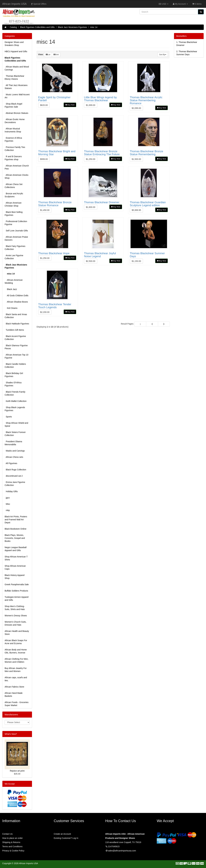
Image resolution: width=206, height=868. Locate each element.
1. (187, 44)
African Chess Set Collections (14, 186)
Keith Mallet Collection (16, 401)
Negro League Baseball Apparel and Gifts (16, 549)
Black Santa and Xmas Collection (16, 316)
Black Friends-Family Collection (15, 393)
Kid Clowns (11, 308)
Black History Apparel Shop (15, 577)
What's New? (11, 734)
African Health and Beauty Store (17, 633)
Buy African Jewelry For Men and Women (16, 670)
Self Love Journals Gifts (16, 231)
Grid (56, 55)
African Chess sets (14, 457)
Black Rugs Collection (15, 470)
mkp (7, 510)
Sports (8, 417)
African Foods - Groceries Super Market (17, 704)
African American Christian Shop (13, 204)
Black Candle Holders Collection (15, 366)
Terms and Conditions (12, 846)
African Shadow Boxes (16, 302)
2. (187, 53)
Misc (7, 504)
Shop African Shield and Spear (16, 424)
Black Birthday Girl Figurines (14, 375)
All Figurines (11, 463)
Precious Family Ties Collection (15, 149)
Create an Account (62, 834)
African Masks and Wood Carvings (17, 68)
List (48, 55)
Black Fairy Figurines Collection (15, 248)
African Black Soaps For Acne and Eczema (16, 642)
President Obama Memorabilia (13, 443)
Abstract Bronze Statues (16, 113)
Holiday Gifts (11, 491)
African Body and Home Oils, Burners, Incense (16, 651)
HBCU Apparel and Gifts (16, 51)
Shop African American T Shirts (16, 558)
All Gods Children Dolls (17, 296)
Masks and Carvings (15, 451)
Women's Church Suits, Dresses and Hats (16, 623)
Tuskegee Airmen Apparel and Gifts (17, 599)
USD (163, 4)
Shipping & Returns (11, 842)
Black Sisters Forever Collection (15, 434)
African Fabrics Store (14, 687)
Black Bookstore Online (16, 529)
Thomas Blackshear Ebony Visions (14, 77)
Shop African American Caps (15, 567)
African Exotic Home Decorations (15, 121)
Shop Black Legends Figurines (15, 409)
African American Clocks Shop (17, 176)
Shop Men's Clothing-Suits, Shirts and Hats (15, 608)
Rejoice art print (17, 771)
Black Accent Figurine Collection (15, 338)
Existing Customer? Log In (66, 838)
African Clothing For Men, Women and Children (17, 660)
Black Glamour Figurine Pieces (16, 347)
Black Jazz (11, 289)
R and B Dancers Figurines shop (13, 158)
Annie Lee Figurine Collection (14, 257)
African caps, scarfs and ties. (16, 679)
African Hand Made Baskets (14, 695)
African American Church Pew (17, 167)
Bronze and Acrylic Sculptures (14, 195)
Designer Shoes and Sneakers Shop (14, 44)
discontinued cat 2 (14, 476)
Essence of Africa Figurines (13, 139)
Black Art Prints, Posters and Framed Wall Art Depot (16, 520)
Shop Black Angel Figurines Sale (13, 105)
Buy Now (70, 105)
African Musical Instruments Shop (13, 130)
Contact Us (7, 834)
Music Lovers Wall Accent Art (17, 96)
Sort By (163, 55)
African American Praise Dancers (16, 238)
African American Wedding (14, 281)
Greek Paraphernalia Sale (17, 584)
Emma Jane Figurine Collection (15, 484)
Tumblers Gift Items (14, 330)
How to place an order (12, 838)
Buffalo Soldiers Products (16, 591)
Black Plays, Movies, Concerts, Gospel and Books (15, 538)
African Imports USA (14, 4)
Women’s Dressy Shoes (16, 616)
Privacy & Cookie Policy (13, 851)
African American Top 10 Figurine (17, 356)
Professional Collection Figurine (16, 223)
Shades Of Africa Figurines (13, 384)
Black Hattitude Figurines (17, 324)
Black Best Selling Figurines (14, 214)
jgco (7, 498)
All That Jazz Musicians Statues (16, 87)
